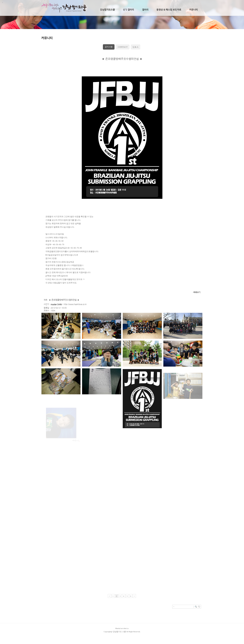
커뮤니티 (194, 10)
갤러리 (145, 10)
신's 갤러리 (128, 10)
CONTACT (123, 47)
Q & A (136, 47)
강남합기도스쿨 (107, 10)
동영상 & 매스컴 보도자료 (169, 10)
